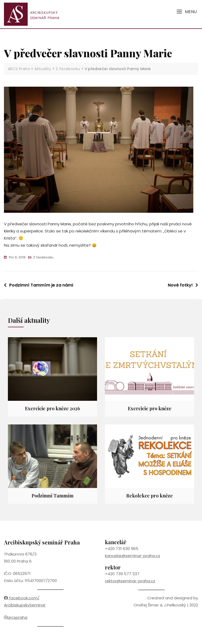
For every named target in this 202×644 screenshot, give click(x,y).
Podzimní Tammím (52, 496)
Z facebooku (43, 257)
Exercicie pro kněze (150, 408)
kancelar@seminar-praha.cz (133, 556)
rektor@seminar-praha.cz (130, 581)
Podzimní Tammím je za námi (41, 285)
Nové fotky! (180, 285)
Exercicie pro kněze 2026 (52, 408)
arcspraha (16, 617)
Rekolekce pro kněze (150, 496)
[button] (187, 12)
